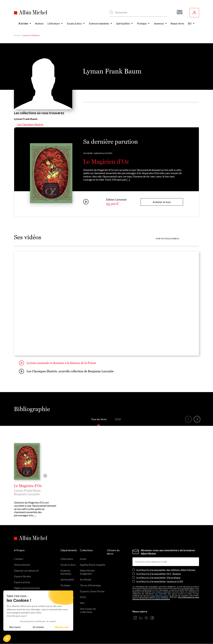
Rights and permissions (27, 588)
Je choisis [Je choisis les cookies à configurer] (38, 627)
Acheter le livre (162, 202)
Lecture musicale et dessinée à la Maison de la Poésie (58, 363)
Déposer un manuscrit (26, 570)
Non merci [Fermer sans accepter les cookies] (15, 627)
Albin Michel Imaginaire (87, 572)
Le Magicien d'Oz (106, 162)
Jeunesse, (88, 153)
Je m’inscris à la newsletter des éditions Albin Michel (166, 570)
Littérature (67, 559)
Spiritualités (67, 579)
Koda (83, 559)
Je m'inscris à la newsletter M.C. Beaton (159, 574)
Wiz (82, 603)
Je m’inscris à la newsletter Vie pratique (158, 578)
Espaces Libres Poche (92, 591)
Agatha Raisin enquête (93, 565)
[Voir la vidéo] (45, 476)
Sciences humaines (66, 572)
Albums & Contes (103, 153)
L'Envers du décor (113, 552)
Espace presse (22, 582)
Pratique (65, 585)
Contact (19, 559)
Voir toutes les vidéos (167, 239)
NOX (83, 597)
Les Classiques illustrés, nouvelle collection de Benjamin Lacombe (66, 371)
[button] (7, 638)
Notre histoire (22, 565)
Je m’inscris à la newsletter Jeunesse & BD (160, 581)
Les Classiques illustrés (30, 124)
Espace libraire (22, 576)
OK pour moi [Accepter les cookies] (62, 627)
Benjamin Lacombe (27, 494)
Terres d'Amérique (90, 585)
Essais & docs (68, 565)
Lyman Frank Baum (27, 490)
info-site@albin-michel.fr (160, 596)
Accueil (17, 35)
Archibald (86, 579)
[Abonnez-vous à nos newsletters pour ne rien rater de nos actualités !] (178, 12)
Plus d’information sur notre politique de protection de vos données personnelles (166, 598)
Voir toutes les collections (88, 610)
